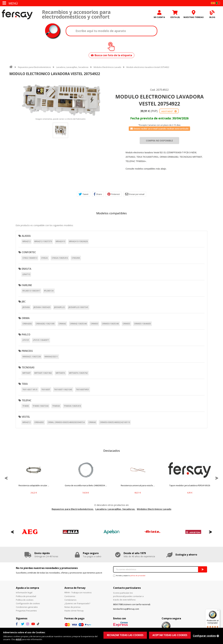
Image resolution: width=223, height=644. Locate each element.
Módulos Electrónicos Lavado (107, 67)
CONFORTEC (29, 252)
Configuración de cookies (28, 603)
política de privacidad (138, 576)
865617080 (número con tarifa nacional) (132, 604)
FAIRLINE (27, 285)
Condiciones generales (27, 607)
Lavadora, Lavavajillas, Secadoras (72, 67)
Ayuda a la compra (27, 588)
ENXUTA (26, 269)
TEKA (25, 384)
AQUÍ (19, 639)
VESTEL (26, 417)
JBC (24, 302)
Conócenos (70, 596)
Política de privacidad (26, 596)
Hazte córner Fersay (74, 611)
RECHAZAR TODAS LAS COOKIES (125, 635)
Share (98, 194)
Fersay (17, 14)
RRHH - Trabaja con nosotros (78, 592)
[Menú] (218, 611)
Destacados (112, 451)
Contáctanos (70, 600)
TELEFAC (27, 400)
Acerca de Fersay (75, 588)
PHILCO (26, 334)
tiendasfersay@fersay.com (126, 609)
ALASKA (26, 236)
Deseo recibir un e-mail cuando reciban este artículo (159, 129)
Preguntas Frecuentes (26, 611)
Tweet (83, 194)
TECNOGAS (28, 367)
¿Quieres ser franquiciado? (77, 603)
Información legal (24, 592)
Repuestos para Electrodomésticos (34, 67)
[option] (60, 100)
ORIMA (26, 318)
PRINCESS (27, 351)
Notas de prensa (72, 607)
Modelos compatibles (112, 213)
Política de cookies (25, 600)
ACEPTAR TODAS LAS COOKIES (170, 635)
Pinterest (114, 194)
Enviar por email (135, 194)
